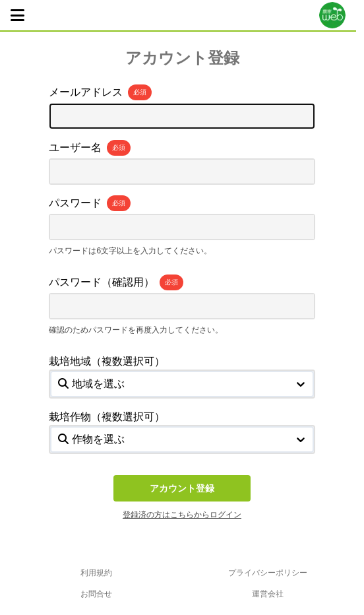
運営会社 (268, 594)
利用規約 (96, 573)
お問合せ (96, 594)
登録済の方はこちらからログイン (182, 515)
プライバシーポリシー (268, 573)
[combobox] (59, 384)
